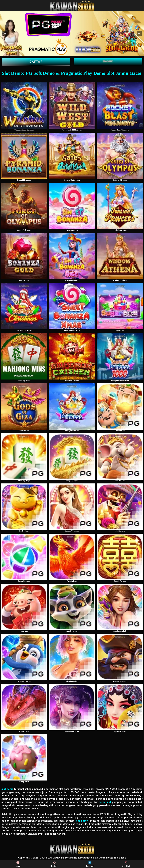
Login (18, 864)
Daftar (36, 62)
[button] (5, 34)
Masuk (108, 61)
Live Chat (126, 864)
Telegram (90, 864)
